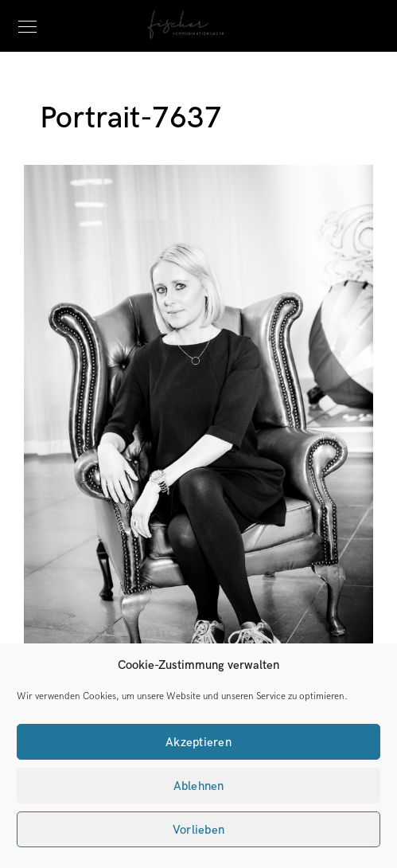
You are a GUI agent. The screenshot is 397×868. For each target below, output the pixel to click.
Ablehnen (199, 786)
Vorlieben (198, 830)
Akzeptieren (198, 742)
